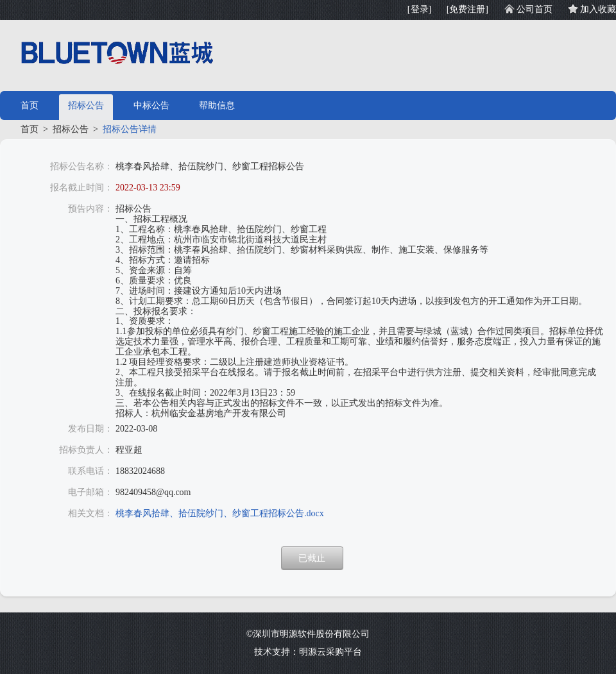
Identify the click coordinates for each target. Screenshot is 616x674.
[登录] (419, 9)
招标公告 (86, 105)
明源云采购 (321, 652)
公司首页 (535, 9)
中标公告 (151, 105)
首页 (30, 105)
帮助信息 (217, 105)
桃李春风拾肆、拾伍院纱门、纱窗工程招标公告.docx (220, 513)
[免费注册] (467, 9)
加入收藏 (598, 9)
